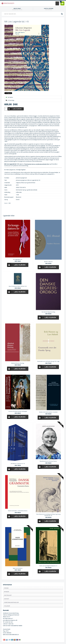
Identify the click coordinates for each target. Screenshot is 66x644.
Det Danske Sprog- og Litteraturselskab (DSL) (37, 164)
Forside (6, 588)
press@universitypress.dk (10, 620)
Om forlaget (8, 595)
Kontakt (7, 599)
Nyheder (7, 592)
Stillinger (7, 606)
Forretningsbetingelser (11, 602)
